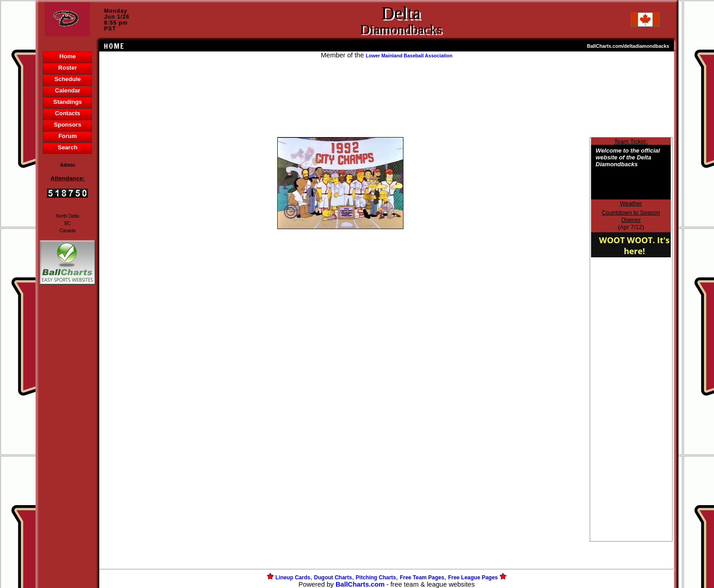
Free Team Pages (422, 578)
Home (67, 56)
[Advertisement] (67, 444)
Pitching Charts (376, 578)
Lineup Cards (293, 578)
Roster (68, 68)
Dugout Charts (333, 578)
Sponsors (67, 125)
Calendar (68, 90)
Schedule (68, 79)
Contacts (68, 113)
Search (68, 147)
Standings (68, 102)
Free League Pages (473, 578)
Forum (67, 136)
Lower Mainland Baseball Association (409, 56)
